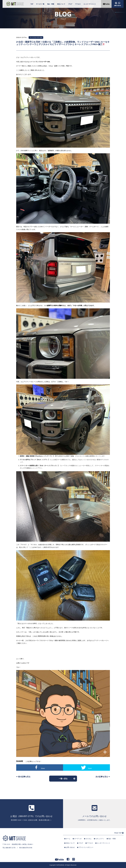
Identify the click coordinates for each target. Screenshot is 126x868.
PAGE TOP (119, 833)
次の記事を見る (103, 777)
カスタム (89, 839)
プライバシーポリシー (86, 847)
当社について (61, 4)
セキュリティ (100, 839)
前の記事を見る (23, 777)
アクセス (78, 4)
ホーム (68, 839)
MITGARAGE (61, 865)
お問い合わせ (70, 847)
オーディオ (78, 839)
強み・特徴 (51, 4)
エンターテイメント (90, 4)
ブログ (70, 4)
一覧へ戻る (63, 779)
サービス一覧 (40, 4)
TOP (32, 4)
